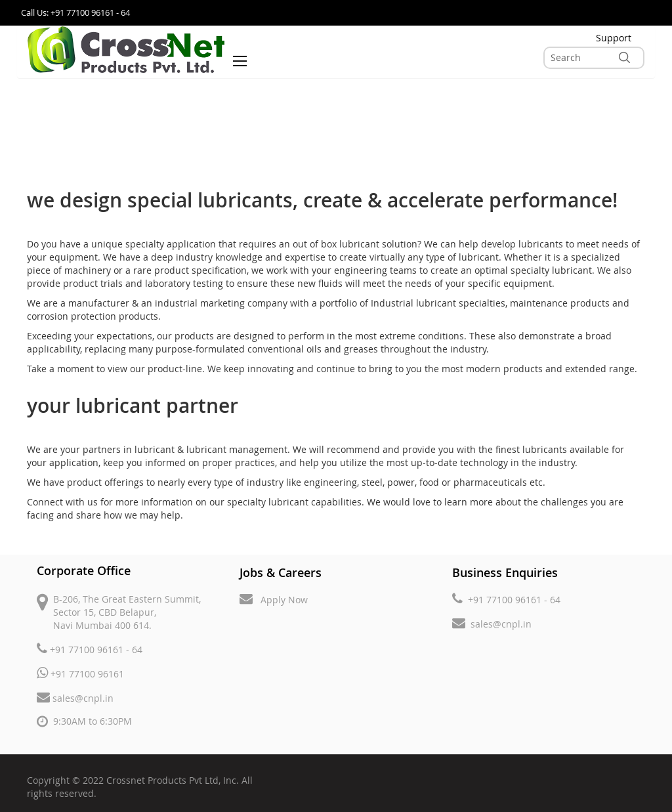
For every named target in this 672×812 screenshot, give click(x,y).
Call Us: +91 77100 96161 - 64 (75, 12)
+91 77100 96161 (80, 673)
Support (614, 38)
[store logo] (126, 50)
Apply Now (274, 599)
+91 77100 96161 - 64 (90, 649)
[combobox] (594, 58)
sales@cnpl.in (75, 697)
